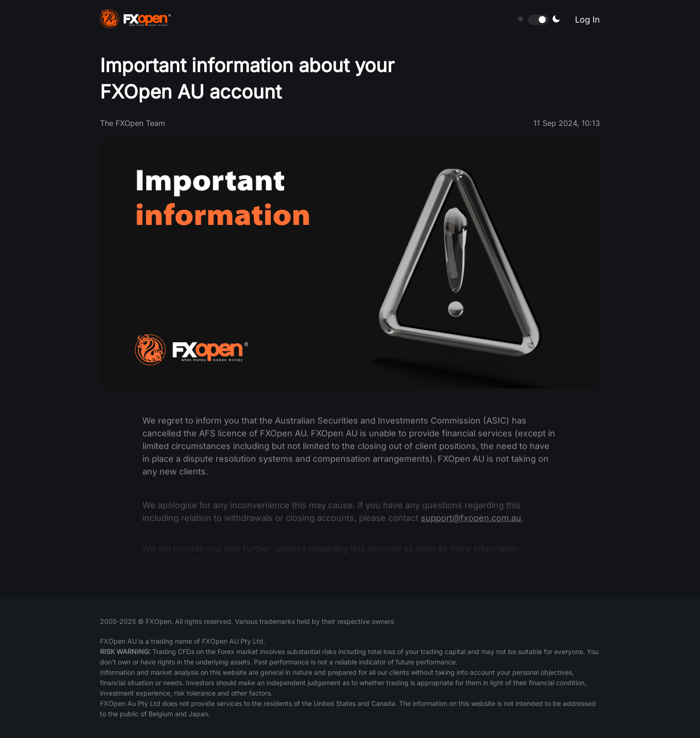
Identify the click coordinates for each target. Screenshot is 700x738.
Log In (587, 20)
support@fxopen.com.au (471, 522)
